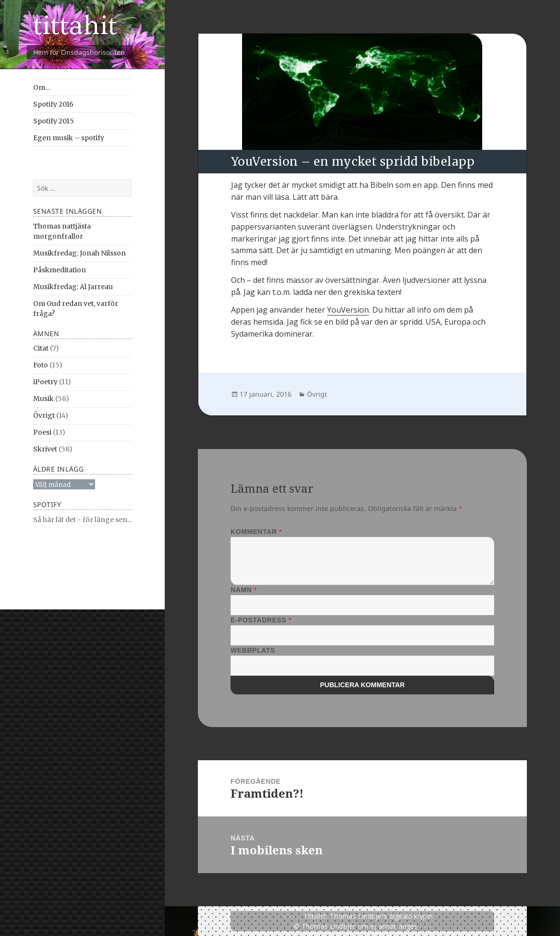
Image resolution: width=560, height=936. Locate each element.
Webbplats (253, 650)
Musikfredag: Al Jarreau (73, 287)
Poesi (42, 432)
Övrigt (44, 415)
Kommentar (256, 532)
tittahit (75, 26)
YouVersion (348, 310)
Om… (42, 87)
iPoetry (45, 382)
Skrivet (45, 449)
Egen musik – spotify (69, 138)
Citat (41, 348)
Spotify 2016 (53, 104)
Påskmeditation (60, 270)
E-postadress (261, 620)
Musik (43, 399)
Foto (41, 365)
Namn (244, 590)
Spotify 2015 (54, 121)
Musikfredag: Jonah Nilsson (79, 253)
